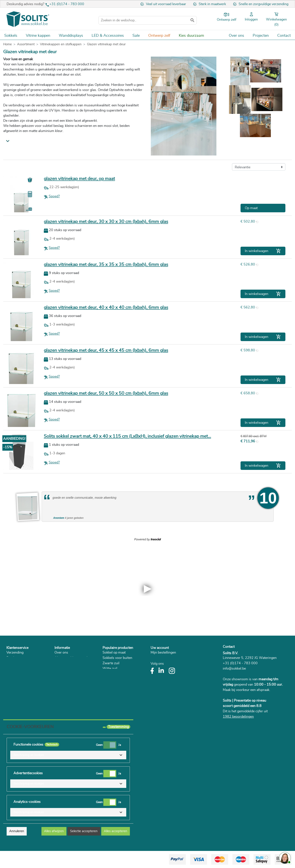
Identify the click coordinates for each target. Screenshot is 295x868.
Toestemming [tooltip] (118, 727)
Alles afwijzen (54, 831)
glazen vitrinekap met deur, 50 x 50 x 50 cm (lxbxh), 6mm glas (106, 393)
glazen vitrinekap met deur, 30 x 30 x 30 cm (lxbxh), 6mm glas (106, 222)
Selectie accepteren (84, 831)
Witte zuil (110, 669)
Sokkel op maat (114, 652)
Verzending (15, 652)
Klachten (13, 674)
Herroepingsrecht (20, 669)
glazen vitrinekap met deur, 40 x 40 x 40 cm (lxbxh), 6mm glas (106, 307)
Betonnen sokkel (115, 685)
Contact (229, 647)
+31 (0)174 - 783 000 (67, 4)
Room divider (113, 711)
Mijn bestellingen (163, 652)
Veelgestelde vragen (21, 679)
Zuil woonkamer (115, 695)
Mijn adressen (161, 658)
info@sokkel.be (234, 669)
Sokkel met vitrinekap (119, 706)
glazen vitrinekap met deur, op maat (79, 179)
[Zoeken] (148, 20)
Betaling (13, 658)
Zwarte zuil (111, 663)
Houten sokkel (113, 674)
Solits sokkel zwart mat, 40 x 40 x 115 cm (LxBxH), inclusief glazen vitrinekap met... (127, 436)
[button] (68, 755)
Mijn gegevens (161, 663)
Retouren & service (21, 663)
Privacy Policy (65, 663)
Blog (58, 679)
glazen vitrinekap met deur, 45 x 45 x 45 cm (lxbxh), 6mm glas (106, 350)
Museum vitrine (114, 701)
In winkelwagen (263, 251)
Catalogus (62, 674)
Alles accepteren (116, 831)
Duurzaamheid (66, 669)
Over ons (61, 652)
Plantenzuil (111, 690)
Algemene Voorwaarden (73, 658)
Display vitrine (113, 679)
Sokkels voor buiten (117, 658)
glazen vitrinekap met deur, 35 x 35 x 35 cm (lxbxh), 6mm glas (106, 265)
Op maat (251, 208)
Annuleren (17, 831)
